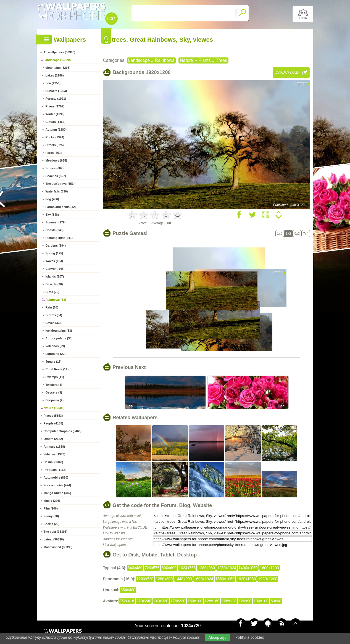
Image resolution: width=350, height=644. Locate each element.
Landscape (139, 60)
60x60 (276, 601)
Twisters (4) (54, 385)
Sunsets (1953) (56, 91)
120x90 (245, 601)
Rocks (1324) (55, 137)
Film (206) (51, 508)
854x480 (128, 590)
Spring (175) (54, 253)
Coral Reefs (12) (57, 369)
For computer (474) (57, 485)
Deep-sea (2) (55, 400)
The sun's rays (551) (60, 184)
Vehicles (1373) (55, 454)
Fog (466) (52, 199)
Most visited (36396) (58, 547)
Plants (204, 60)
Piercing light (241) (59, 238)
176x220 (178, 601)
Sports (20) (52, 524)
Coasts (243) (55, 230)
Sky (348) (52, 215)
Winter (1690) (55, 114)
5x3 (297, 234)
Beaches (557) (56, 176)
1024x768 (187, 568)
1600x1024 (204, 579)
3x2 (288, 234)
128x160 (212, 601)
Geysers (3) (54, 392)
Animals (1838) (54, 447)
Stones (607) (55, 168)
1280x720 (145, 579)
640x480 (135, 568)
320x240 (144, 601)
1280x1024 (227, 568)
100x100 (261, 601)
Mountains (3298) (58, 68)
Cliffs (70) (52, 292)
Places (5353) (53, 416)
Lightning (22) (56, 354)
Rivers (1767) (55, 106)
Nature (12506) (54, 408)
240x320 (161, 601)
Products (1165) (55, 470)
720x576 (152, 568)
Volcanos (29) (55, 346)
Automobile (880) (56, 477)
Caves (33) (53, 323)
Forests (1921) (56, 99)
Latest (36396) (54, 539)
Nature (186, 60)
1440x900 (183, 579)
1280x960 (206, 568)
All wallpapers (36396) (60, 52)
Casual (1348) (53, 462)
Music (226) (52, 501)
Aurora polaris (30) (59, 338)
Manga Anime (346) (57, 493)
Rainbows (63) (56, 300)
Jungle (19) (54, 361)
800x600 (169, 568)
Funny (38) (51, 516)
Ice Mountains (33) (59, 331)
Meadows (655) (56, 160)
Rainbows (165, 60)
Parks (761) (54, 153)
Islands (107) (55, 276)
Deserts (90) (54, 284)
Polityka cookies (250, 637)
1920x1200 (268, 579)
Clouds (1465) (56, 122)
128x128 (229, 601)
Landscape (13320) (57, 60)
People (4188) (53, 423)
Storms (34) (54, 315)
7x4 (306, 234)
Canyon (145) (55, 269)
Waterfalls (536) (57, 191)
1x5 (280, 234)
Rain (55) (52, 307)
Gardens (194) (56, 246)
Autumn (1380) (56, 130)
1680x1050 (225, 579)
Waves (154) (54, 261)
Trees (222, 60)
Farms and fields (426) (62, 207)
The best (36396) (56, 532)
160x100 (195, 601)
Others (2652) (53, 439)
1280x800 (164, 579)
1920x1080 (246, 579)
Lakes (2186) (55, 75)
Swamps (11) (55, 377)
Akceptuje (217, 637)
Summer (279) (56, 222)
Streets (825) (55, 145)
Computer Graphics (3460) (63, 431)
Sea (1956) (53, 83)
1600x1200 (269, 568)
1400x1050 (248, 568)
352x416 (127, 601)
